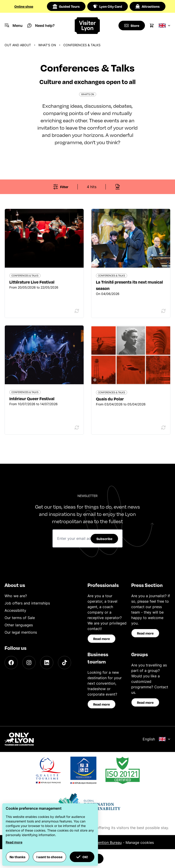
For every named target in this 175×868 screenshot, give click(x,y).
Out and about (18, 45)
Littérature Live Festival (32, 282)
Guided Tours (66, 6)
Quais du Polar (110, 399)
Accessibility (15, 610)
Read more (102, 639)
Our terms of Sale (20, 618)
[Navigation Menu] (14, 26)
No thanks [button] (18, 857)
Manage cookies (140, 842)
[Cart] (152, 26)
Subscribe (104, 539)
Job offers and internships (27, 603)
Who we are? (16, 596)
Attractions (148, 6)
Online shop (24, 6)
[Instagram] (29, 663)
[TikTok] (64, 663)
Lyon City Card (108, 6)
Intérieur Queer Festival (32, 398)
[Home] (88, 26)
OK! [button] (82, 857)
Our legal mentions (21, 632)
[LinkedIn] (47, 663)
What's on (47, 45)
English (157, 739)
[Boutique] (131, 26)
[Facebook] (11, 663)
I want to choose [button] (49, 857)
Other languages (19, 625)
